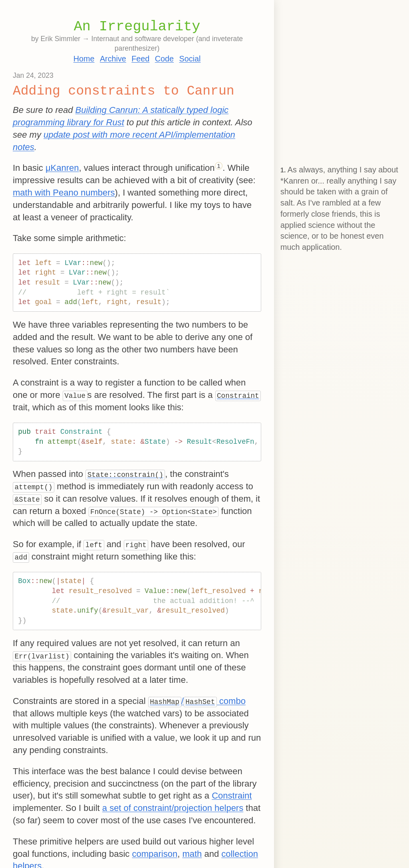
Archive (113, 59)
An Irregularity (137, 27)
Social (190, 59)
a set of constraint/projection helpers (173, 808)
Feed (140, 59)
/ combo (197, 701)
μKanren (62, 168)
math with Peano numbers (64, 193)
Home (84, 59)
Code (164, 59)
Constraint (232, 796)
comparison (155, 854)
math (192, 854)
